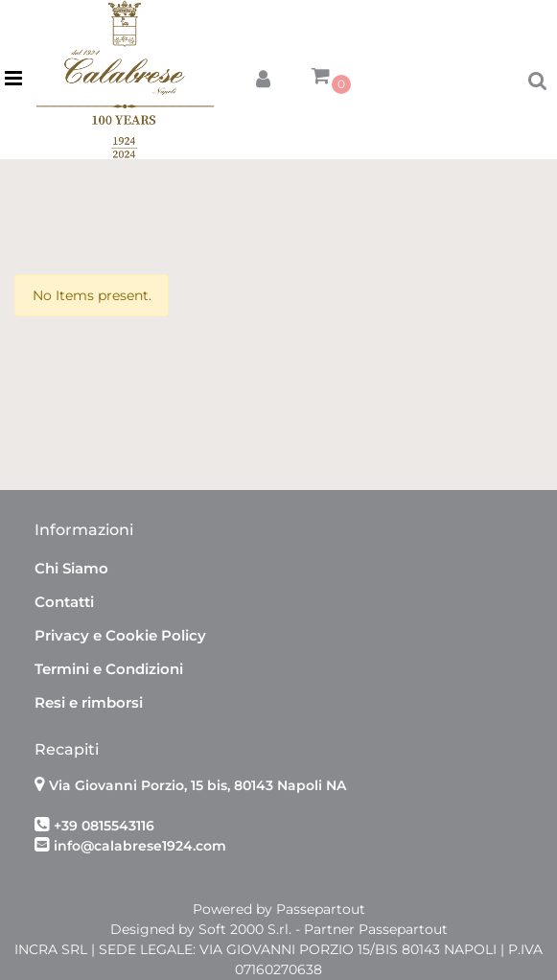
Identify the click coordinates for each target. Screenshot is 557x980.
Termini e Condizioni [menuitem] (109, 669)
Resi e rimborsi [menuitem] (89, 702)
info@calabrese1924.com (140, 846)
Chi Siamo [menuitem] (71, 568)
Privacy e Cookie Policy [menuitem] (120, 635)
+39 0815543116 (104, 826)
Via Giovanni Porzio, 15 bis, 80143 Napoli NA (197, 785)
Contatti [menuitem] (64, 602)
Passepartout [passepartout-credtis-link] (321, 909)
